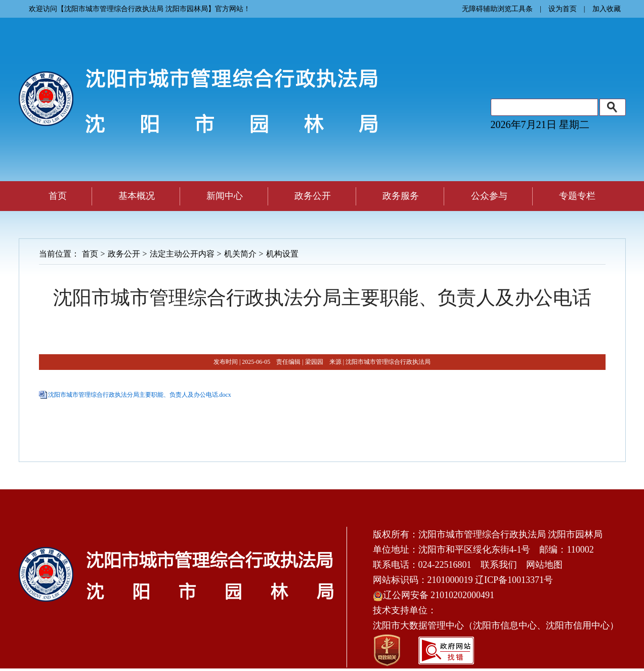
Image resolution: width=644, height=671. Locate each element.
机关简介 (240, 254)
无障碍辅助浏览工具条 (497, 9)
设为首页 (563, 9)
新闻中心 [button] (225, 196)
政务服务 (401, 196)
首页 (58, 196)
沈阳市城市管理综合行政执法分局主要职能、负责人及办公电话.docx (140, 395)
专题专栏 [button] (577, 196)
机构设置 (282, 254)
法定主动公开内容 (182, 254)
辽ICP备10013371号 (514, 580)
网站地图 (544, 565)
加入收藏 (607, 9)
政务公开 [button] (313, 196)
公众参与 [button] (489, 196)
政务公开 (124, 254)
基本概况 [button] (137, 196)
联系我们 (499, 565)
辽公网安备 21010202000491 (434, 595)
